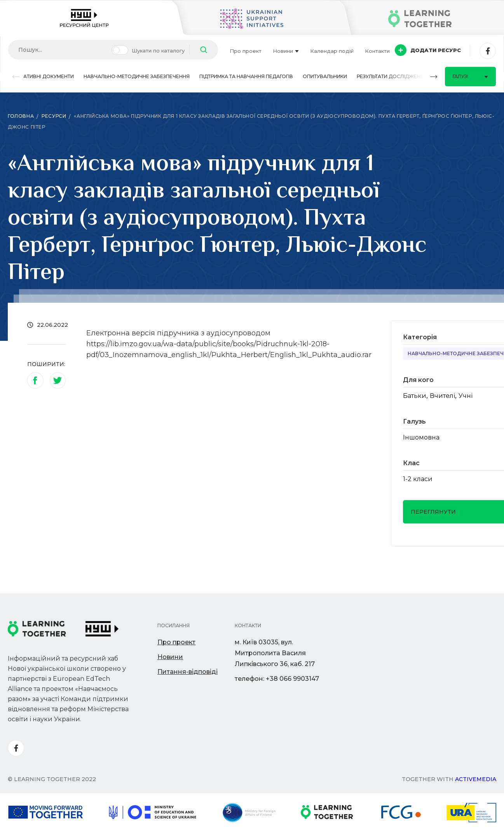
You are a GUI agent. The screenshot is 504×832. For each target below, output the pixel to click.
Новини (286, 51)
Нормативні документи (41, 76)
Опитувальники (325, 76)
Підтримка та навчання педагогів (246, 76)
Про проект (246, 51)
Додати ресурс (428, 50)
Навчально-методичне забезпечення (137, 76)
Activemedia (476, 779)
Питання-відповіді (187, 672)
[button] (16, 77)
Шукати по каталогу (158, 51)
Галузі (470, 76)
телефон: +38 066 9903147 (277, 679)
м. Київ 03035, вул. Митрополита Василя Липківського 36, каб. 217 (275, 653)
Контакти (377, 51)
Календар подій (332, 51)
